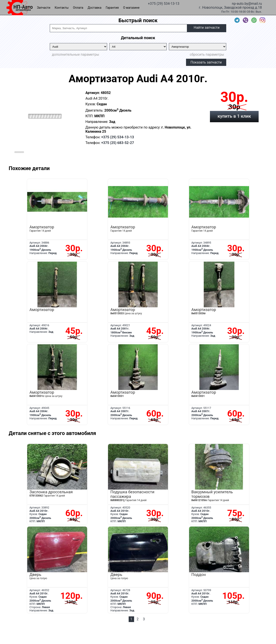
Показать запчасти (206, 62)
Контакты (62, 8)
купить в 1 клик (234, 116)
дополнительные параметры (76, 54)
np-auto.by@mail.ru (247, 3)
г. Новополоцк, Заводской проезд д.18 (230, 7)
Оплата (78, 8)
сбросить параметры (207, 54)
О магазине (131, 8)
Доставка (94, 8)
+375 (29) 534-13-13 (164, 3)
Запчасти (44, 8)
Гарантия (112, 8)
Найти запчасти (207, 28)
